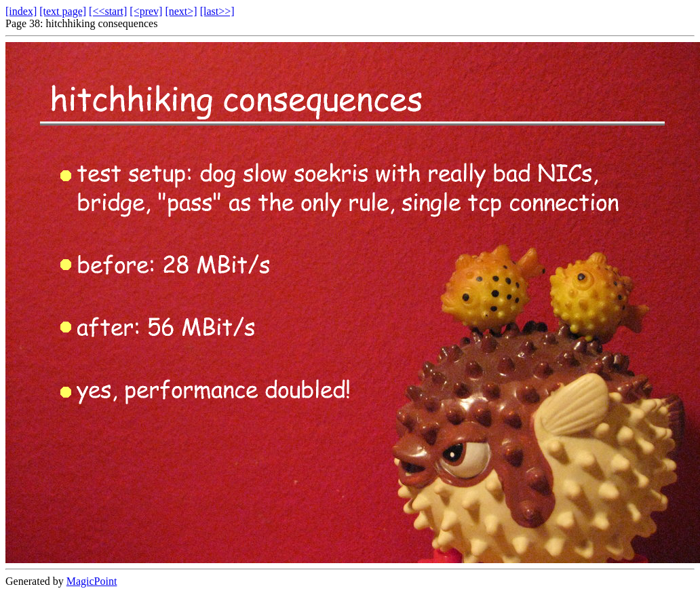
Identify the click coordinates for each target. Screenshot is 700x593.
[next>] (181, 11)
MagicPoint (92, 581)
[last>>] (217, 11)
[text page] (63, 11)
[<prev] (146, 11)
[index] (21, 11)
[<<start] (108, 11)
